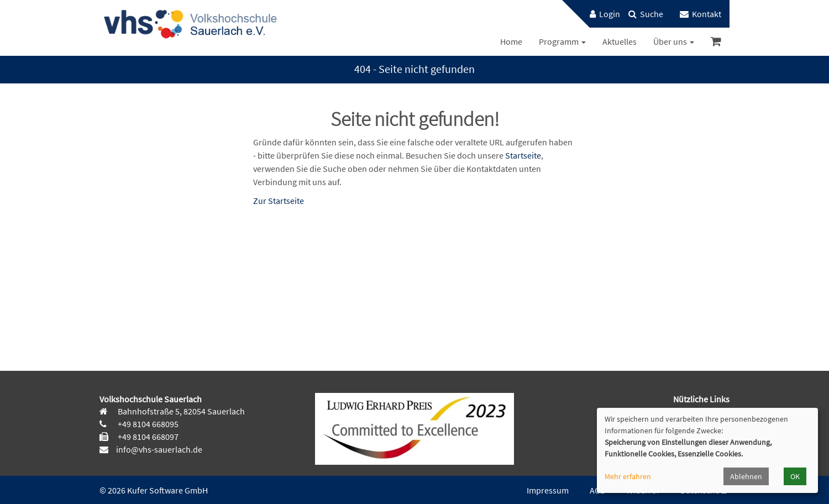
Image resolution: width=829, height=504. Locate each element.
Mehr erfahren (628, 476)
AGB (597, 490)
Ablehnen (746, 476)
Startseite (523, 155)
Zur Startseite (279, 201)
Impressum (548, 490)
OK (795, 476)
